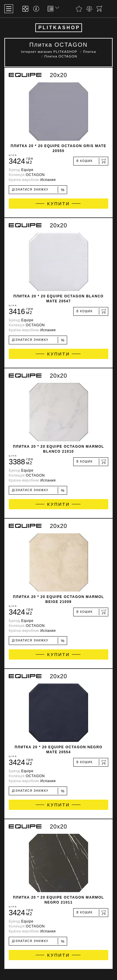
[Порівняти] (89, 9)
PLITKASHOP (59, 28)
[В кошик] (91, 161)
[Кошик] (99, 9)
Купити (59, 204)
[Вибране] (79, 9)
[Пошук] (110, 9)
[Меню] (9, 9)
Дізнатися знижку (38, 190)
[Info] (37, 9)
